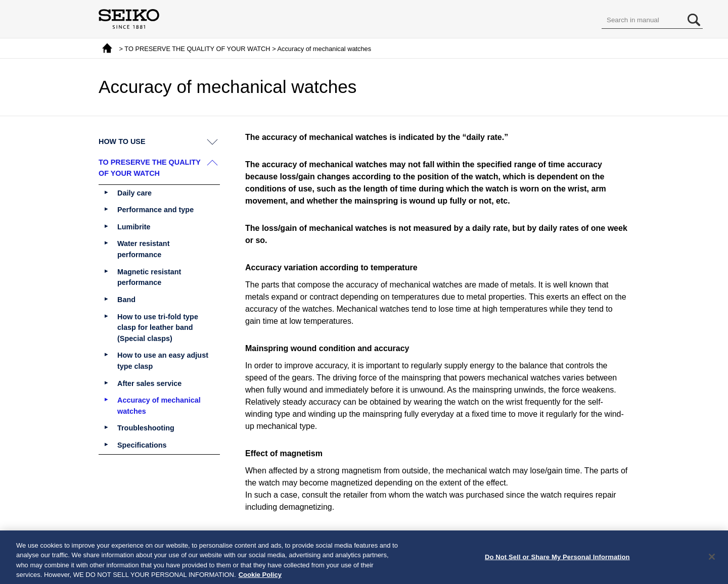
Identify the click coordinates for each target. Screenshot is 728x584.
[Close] (712, 560)
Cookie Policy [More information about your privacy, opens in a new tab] (260, 579)
